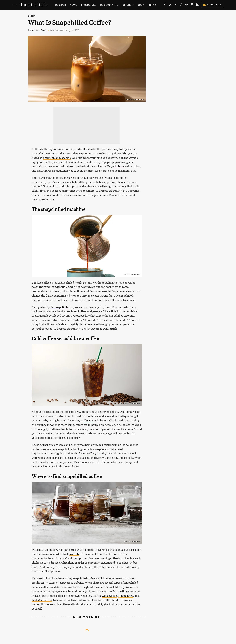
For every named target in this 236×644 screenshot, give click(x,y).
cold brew (118, 166)
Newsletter (212, 5)
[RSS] (197, 5)
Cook (141, 5)
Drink (152, 5)
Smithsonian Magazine (57, 158)
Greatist (89, 420)
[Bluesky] (186, 5)
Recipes (61, 5)
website (74, 554)
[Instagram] (192, 5)
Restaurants (109, 5)
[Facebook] (165, 5)
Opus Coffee (109, 596)
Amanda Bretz (39, 30)
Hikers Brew (126, 596)
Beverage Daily (59, 307)
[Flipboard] (176, 5)
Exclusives (89, 5)
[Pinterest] (181, 5)
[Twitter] (170, 5)
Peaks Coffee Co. (42, 600)
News (74, 5)
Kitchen (128, 5)
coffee (84, 149)
